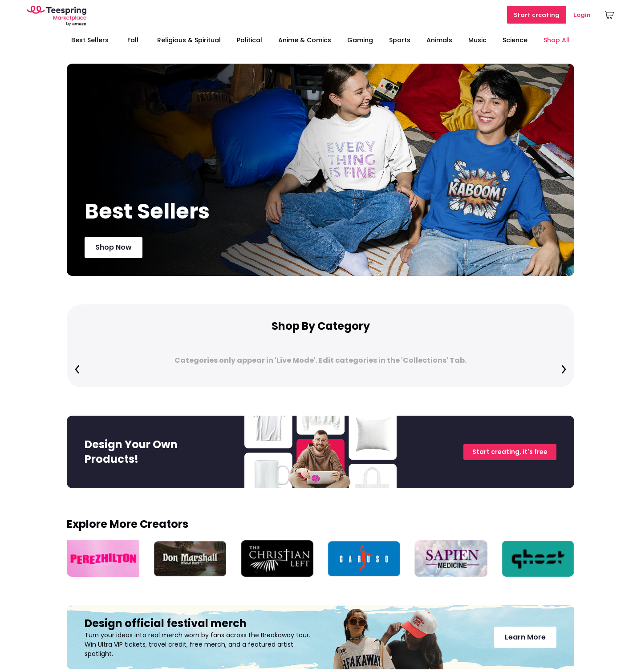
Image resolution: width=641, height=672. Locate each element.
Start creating (537, 15)
